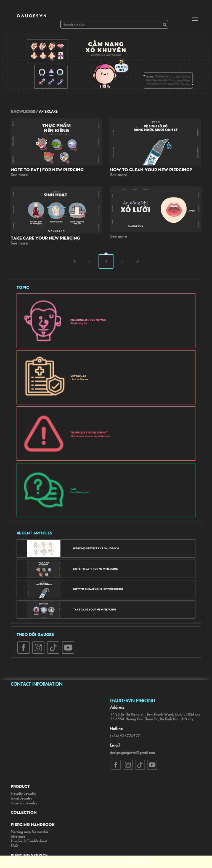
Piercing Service (29, 855)
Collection (24, 812)
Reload (146, 861)
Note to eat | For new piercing (47, 170)
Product (20, 786)
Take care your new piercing (46, 238)
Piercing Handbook (33, 824)
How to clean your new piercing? (151, 170)
